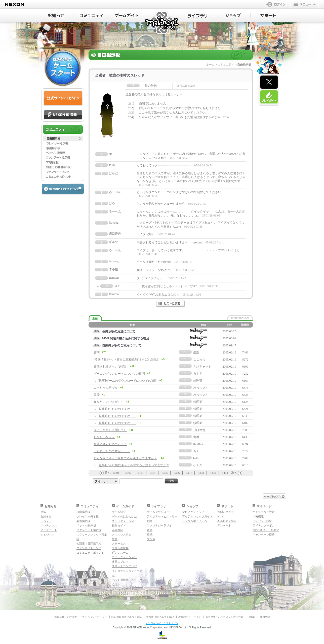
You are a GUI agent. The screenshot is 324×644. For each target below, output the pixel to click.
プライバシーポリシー (94, 617)
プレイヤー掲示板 (88, 516)
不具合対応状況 (227, 521)
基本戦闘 (117, 530)
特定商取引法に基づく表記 (127, 617)
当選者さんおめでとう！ (110, 444)
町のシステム (120, 553)
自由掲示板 (83, 512)
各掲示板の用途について (119, 331)
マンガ (151, 539)
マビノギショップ (193, 512)
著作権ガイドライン (190, 617)
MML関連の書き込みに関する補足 (126, 338)
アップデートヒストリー (162, 516)
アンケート (224, 525)
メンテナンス (49, 525)
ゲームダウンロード (159, 512)
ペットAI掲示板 (86, 525)
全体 (43, 512)
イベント (46, 521)
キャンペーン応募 (264, 534)
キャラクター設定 (264, 512)
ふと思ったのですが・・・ (112, 451)
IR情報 (252, 617)
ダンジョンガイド (123, 589)
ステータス (119, 544)
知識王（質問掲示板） (90, 544)
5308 (201, 473)
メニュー (305, 4)
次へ (234, 473)
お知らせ (46, 516)
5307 (189, 473)
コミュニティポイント (90, 553)
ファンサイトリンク (89, 548)
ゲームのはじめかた (124, 516)
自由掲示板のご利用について (122, 345)
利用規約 (72, 617)
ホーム (210, 64)
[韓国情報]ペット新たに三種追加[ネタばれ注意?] (126, 360)
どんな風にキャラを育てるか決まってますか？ (125, 458)
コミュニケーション (124, 557)
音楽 (150, 530)
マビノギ (162, 23)
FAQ (220, 516)
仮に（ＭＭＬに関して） (110, 430)
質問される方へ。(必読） (111, 367)
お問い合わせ (226, 512)
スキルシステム (122, 534)
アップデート (49, 530)
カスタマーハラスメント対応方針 (224, 617)
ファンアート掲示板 (89, 530)
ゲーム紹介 (119, 512)
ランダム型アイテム (195, 521)
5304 (153, 473)
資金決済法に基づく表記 (160, 617)
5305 (165, 473)
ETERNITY (47, 534)
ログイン (277, 4)
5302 (129, 473)
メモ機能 (258, 516)
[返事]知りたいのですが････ (117, 409)
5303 (141, 473)
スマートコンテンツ (124, 566)
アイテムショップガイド (197, 516)
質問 (97, 352)
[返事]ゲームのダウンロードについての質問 (128, 381)
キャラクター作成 (123, 521)
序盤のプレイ (120, 562)
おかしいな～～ (104, 437)
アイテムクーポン (264, 525)
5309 (213, 473)
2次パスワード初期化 (266, 530)
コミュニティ (226, 64)
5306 (177, 473)
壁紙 (150, 534)
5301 (116, 473)
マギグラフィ (120, 593)
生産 (115, 539)
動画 (150, 521)
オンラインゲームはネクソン (162, 623)
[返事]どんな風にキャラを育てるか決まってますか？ (134, 465)
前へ (107, 473)
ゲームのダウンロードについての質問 (119, 374)
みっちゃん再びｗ (106, 388)
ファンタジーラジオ (159, 525)
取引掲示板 (83, 521)
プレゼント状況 (262, 521)
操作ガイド (119, 525)
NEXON (14, 4)
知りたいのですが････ (109, 402)
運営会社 (59, 617)
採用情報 (265, 617)
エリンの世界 (120, 548)
